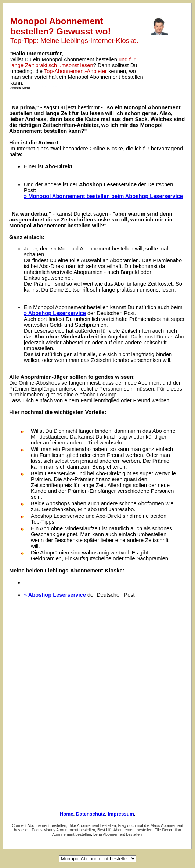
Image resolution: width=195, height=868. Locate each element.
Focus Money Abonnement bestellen (64, 830)
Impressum (121, 814)
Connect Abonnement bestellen (39, 825)
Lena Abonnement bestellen (118, 834)
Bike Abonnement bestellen (92, 825)
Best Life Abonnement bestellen (125, 830)
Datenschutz (91, 814)
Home (67, 814)
